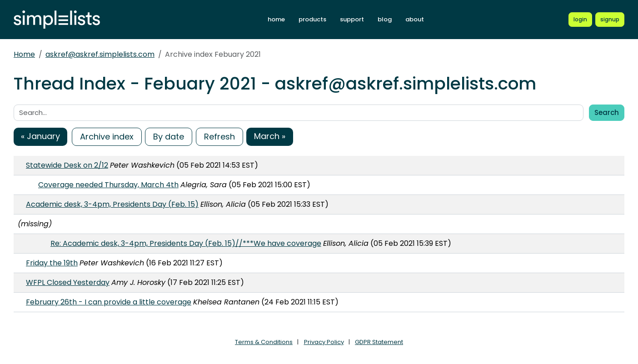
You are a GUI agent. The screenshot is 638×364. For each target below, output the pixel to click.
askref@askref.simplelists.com (100, 54)
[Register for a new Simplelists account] (610, 20)
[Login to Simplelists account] (580, 20)
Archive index (107, 137)
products (312, 19)
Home (24, 54)
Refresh (219, 137)
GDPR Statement (379, 342)
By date (169, 137)
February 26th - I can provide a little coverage (109, 302)
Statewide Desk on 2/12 (67, 165)
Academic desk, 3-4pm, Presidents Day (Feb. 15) (112, 204)
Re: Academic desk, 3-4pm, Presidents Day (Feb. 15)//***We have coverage (186, 243)
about (415, 19)
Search (607, 112)
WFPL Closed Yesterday (68, 282)
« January (40, 136)
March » (270, 136)
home (276, 19)
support (352, 19)
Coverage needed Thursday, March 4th (108, 185)
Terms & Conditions (264, 342)
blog (385, 19)
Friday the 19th (52, 263)
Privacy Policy (324, 342)
